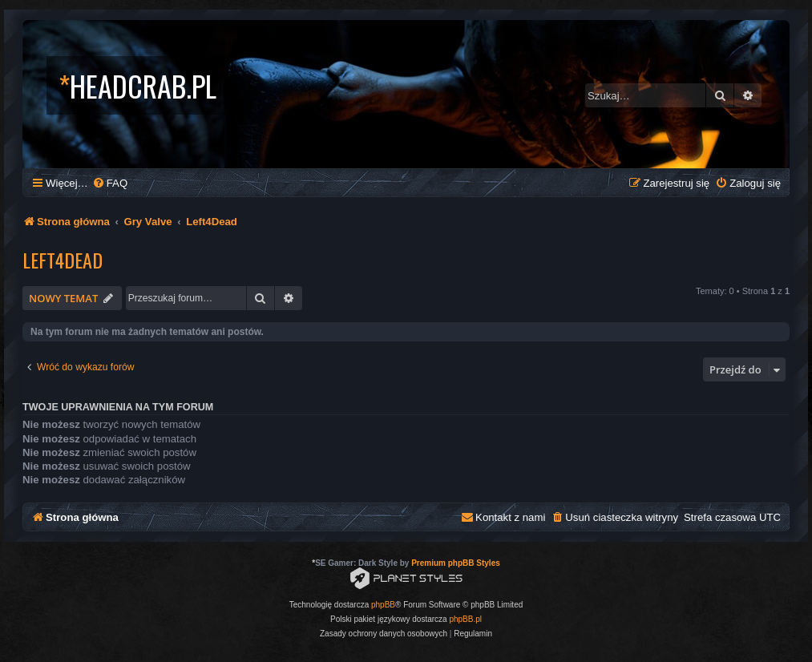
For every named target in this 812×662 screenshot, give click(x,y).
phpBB (383, 605)
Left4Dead (63, 260)
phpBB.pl (465, 619)
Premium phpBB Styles (456, 563)
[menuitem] (110, 183)
